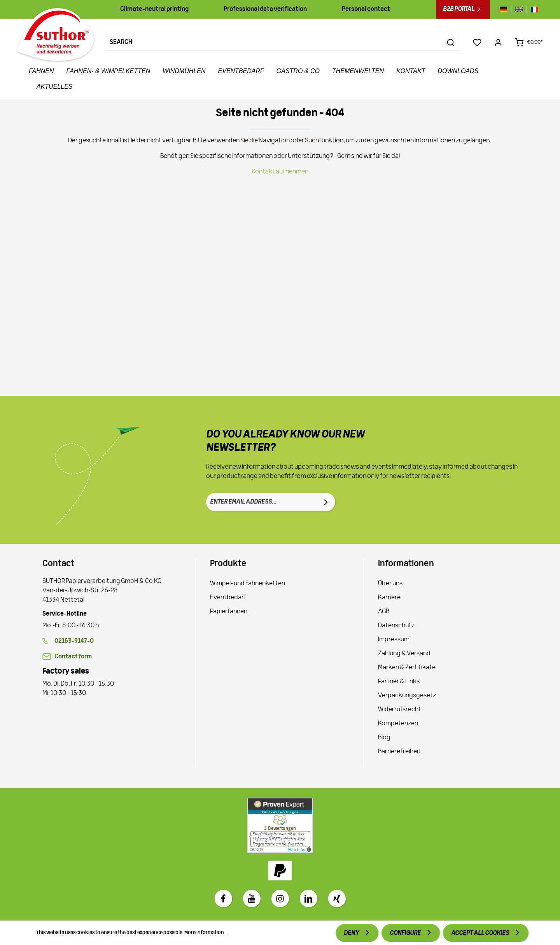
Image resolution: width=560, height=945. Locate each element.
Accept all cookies (480, 933)
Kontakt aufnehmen (280, 172)
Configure (406, 933)
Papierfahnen (229, 612)
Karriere (389, 598)
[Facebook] (223, 899)
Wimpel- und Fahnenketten (248, 584)
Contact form (73, 657)
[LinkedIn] (309, 899)
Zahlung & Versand (404, 654)
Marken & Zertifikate (407, 668)
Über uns (390, 584)
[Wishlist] (477, 42)
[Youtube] (252, 899)
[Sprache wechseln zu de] (505, 10)
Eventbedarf (228, 598)
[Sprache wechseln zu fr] (533, 10)
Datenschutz (396, 626)
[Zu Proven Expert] (280, 825)
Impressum (394, 640)
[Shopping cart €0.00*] (529, 42)
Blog (384, 738)
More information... (206, 933)
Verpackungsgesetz (407, 696)
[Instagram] (280, 899)
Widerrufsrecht (400, 710)
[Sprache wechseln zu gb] (519, 10)
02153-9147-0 (74, 641)
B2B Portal (463, 9)
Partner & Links (399, 682)
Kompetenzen (398, 724)
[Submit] (326, 502)
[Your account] (498, 42)
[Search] (274, 42)
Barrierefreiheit (399, 752)
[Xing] (337, 899)
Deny (352, 933)
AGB (384, 612)
